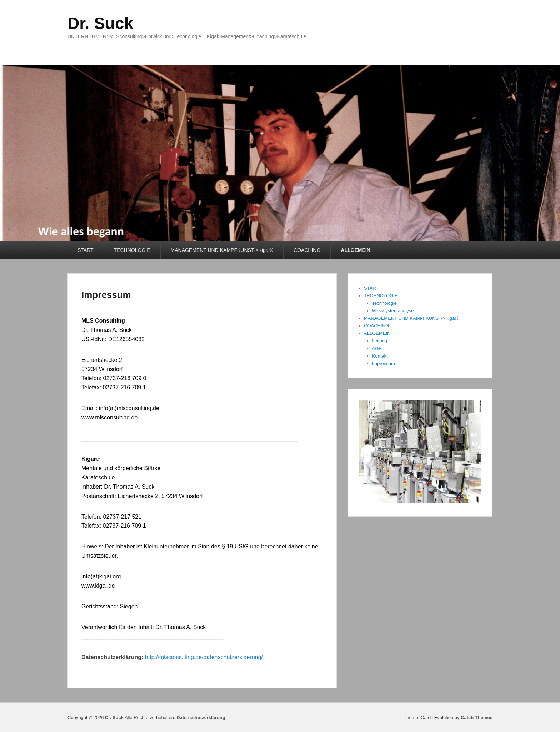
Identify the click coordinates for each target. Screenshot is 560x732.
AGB (377, 348)
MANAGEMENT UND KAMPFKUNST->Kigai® (222, 250)
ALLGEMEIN (355, 250)
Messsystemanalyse (393, 311)
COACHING (307, 250)
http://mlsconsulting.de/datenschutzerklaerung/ (203, 657)
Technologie (384, 303)
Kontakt (380, 356)
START (86, 250)
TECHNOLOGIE (132, 250)
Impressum (106, 295)
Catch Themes (477, 718)
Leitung (380, 341)
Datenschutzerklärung (201, 718)
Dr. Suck (100, 23)
